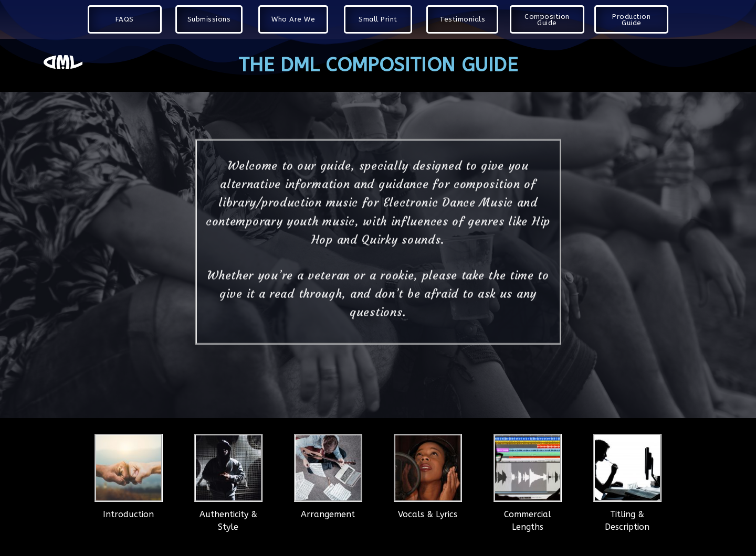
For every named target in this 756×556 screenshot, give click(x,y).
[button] (125, 19)
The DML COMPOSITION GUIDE (378, 65)
